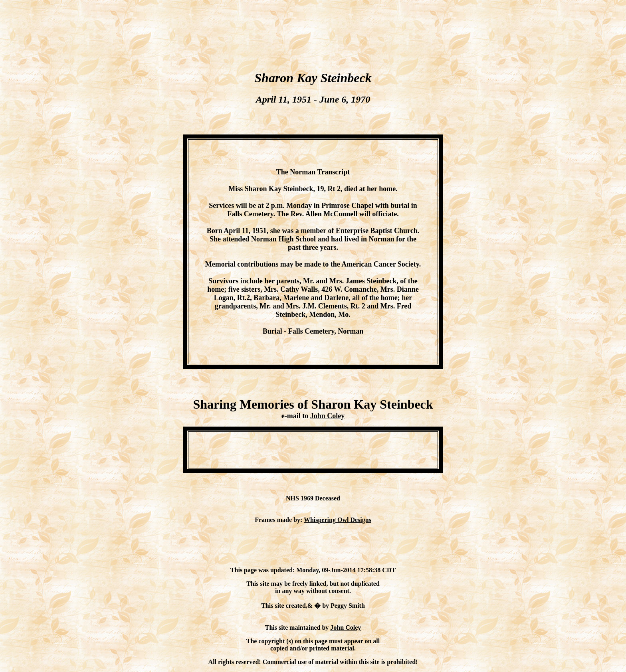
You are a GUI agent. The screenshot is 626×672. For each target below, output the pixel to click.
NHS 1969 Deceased (313, 498)
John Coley (328, 416)
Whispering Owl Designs (338, 520)
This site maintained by (298, 628)
